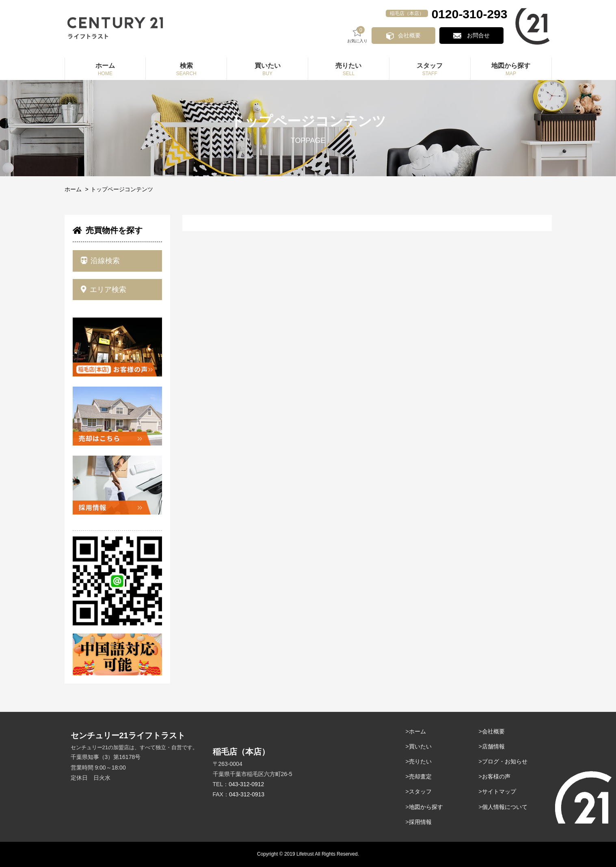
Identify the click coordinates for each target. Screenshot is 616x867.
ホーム (73, 189)
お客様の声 (496, 776)
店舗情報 (493, 746)
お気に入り (363, 35)
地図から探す (426, 807)
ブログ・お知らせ (505, 761)
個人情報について (505, 807)
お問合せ (480, 35)
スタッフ (420, 791)
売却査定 (420, 776)
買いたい (420, 746)
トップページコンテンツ (122, 189)
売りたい (420, 761)
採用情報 (420, 822)
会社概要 (414, 35)
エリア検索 (104, 290)
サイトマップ (499, 791)
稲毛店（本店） (407, 13)
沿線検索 (101, 261)
